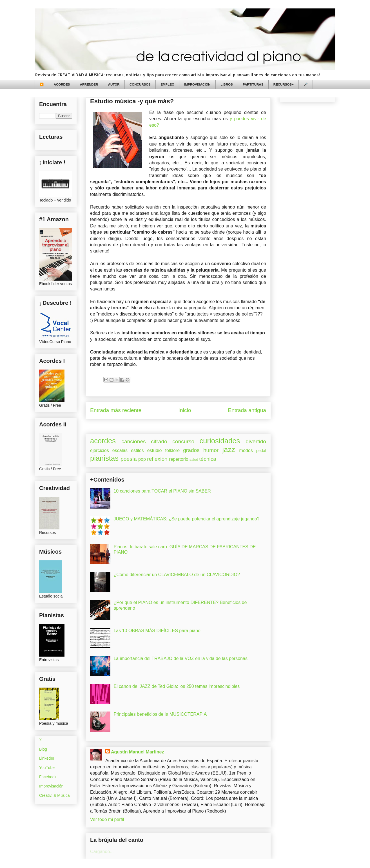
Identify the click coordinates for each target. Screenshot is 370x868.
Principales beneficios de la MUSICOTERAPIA (160, 714)
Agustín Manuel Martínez (137, 752)
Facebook (48, 777)
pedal (261, 451)
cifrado (159, 441)
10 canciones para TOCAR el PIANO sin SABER (162, 491)
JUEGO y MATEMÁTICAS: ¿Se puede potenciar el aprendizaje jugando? (186, 519)
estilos (137, 450)
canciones (133, 441)
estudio (155, 450)
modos (246, 450)
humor (211, 450)
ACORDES (62, 84)
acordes (103, 441)
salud (194, 459)
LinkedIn (47, 758)
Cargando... (102, 852)
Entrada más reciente (116, 410)
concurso (183, 441)
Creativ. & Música (54, 795)
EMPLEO (167, 84)
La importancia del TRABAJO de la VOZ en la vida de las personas (180, 658)
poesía (129, 459)
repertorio (179, 459)
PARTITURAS (253, 84)
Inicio (185, 410)
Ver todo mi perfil (107, 819)
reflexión (157, 459)
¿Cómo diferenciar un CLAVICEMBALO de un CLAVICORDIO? (177, 575)
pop (142, 459)
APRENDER (89, 84)
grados (191, 450)
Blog (43, 749)
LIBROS (227, 84)
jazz (229, 449)
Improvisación (51, 786)
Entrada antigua (247, 410)
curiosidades (220, 441)
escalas (120, 450)
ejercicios (100, 450)
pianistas (104, 458)
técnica (208, 459)
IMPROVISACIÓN (197, 84)
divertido (256, 441)
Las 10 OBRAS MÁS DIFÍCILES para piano (157, 631)
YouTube (47, 768)
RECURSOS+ (284, 84)
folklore (172, 450)
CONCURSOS (140, 84)
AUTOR (114, 84)
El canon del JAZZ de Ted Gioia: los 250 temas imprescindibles (177, 686)
